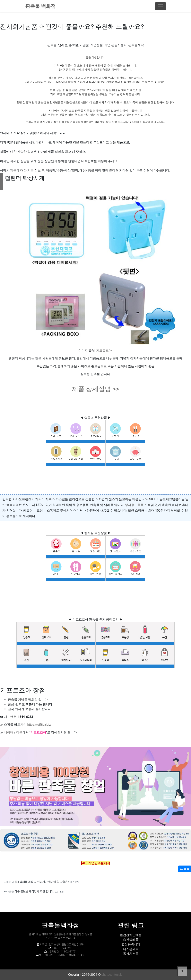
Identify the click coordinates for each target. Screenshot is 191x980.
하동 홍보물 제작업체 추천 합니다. (34, 891)
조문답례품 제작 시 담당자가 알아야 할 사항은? (42, 882)
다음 (19, 732)
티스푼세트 (131, 949)
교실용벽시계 (131, 944)
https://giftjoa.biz (39, 725)
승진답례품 (131, 940)
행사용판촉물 (134, 505)
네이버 (9, 732)
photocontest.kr (112, 975)
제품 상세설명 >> (96, 389)
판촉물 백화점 (40, 6)
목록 (185, 869)
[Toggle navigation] (161, 6)
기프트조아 (104, 351)
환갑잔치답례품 (131, 935)
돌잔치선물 (131, 954)
